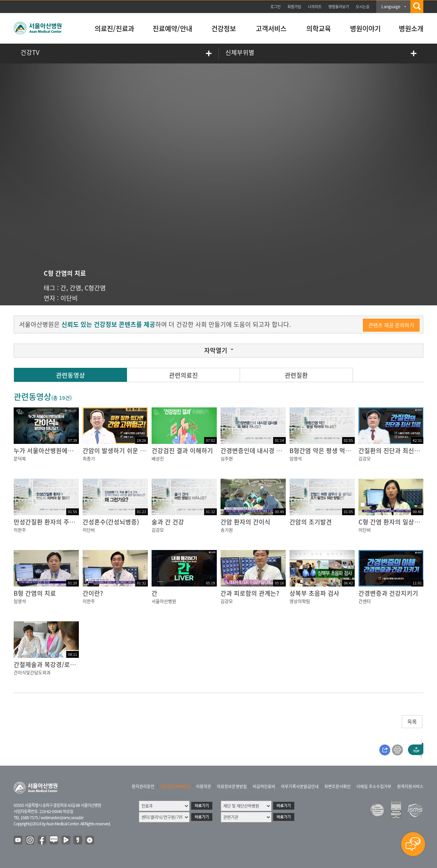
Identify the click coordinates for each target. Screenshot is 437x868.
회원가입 (294, 7)
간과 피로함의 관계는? (250, 593)
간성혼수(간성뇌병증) (111, 522)
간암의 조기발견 (311, 522)
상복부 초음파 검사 (314, 593)
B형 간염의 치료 (35, 593)
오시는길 (363, 7)
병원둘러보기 (339, 7)
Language (391, 6)
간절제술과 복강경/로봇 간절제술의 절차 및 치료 (77, 664)
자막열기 (216, 350)
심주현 (227, 458)
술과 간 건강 (168, 522)
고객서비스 (271, 28)
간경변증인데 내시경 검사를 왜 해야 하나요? (279, 451)
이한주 (20, 530)
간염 (75, 288)
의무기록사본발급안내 (300, 786)
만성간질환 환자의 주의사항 (50, 522)
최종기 (89, 458)
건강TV (30, 52)
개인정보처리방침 (175, 786)
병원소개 (411, 28)
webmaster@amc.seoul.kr (62, 818)
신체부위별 (240, 52)
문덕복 (20, 458)
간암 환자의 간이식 (245, 522)
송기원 (227, 530)
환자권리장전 (143, 786)
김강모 (365, 458)
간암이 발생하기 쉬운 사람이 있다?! (129, 451)
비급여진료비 (264, 786)
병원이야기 (365, 28)
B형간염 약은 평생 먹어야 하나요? (334, 451)
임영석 (296, 458)
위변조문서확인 (337, 786)
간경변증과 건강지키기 (388, 593)
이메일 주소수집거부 (374, 786)
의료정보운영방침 (232, 786)
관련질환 (296, 375)
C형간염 (95, 288)
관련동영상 (71, 375)
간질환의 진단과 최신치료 (392, 451)
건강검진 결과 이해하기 (182, 451)
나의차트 (315, 7)
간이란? (93, 593)
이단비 (69, 298)
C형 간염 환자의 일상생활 (392, 522)
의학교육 (319, 28)
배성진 (158, 458)
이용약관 (203, 786)
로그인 (276, 7)
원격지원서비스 (410, 786)
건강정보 (224, 28)
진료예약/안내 (172, 28)
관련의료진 (184, 375)
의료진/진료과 (114, 28)
